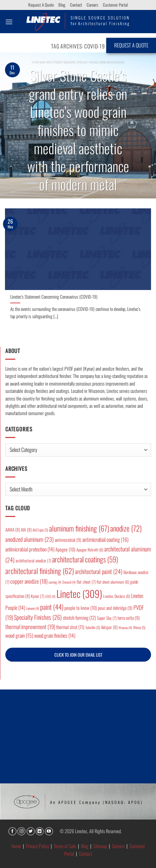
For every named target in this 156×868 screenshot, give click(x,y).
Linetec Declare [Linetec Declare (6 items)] (117, 596)
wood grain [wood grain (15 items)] (19, 635)
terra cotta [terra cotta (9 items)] (129, 618)
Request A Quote (41, 5)
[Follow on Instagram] (21, 831)
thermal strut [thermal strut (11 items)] (70, 627)
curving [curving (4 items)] (55, 582)
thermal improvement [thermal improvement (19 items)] (30, 627)
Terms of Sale (65, 846)
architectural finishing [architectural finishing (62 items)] (40, 571)
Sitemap (100, 846)
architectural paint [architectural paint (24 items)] (99, 571)
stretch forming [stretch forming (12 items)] (79, 617)
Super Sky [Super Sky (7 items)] (107, 618)
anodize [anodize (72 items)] (126, 528)
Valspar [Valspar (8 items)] (109, 627)
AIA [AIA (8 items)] (26, 530)
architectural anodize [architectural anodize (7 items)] (33, 561)
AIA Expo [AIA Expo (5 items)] (40, 530)
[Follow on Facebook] (12, 831)
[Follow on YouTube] (49, 831)
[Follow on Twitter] (31, 831)
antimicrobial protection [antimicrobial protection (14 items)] (30, 549)
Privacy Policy (37, 846)
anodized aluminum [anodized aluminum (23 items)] (30, 539)
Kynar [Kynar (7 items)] (38, 596)
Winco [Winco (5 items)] (139, 627)
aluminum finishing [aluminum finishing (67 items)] (79, 528)
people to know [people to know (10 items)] (81, 608)
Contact (76, 5)
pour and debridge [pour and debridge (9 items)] (115, 608)
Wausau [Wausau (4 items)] (125, 627)
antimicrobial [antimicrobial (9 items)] (68, 540)
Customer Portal (115, 5)
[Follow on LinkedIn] (40, 831)
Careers (92, 5)
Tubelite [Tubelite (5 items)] (93, 627)
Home (16, 846)
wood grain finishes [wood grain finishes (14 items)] (55, 635)
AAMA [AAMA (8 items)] (13, 530)
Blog (62, 5)
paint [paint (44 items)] (52, 607)
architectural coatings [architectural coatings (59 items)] (85, 559)
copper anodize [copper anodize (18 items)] (29, 581)
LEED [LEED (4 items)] (50, 596)
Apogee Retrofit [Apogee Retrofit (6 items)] (90, 550)
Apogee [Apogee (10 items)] (65, 549)
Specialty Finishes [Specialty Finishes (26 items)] (38, 617)
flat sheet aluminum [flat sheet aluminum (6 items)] (113, 582)
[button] (9, 22)
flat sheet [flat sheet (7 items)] (86, 582)
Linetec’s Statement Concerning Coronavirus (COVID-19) (54, 297)
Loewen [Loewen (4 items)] (33, 608)
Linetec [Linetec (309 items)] (79, 593)
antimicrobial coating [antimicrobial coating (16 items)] (105, 540)
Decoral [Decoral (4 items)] (69, 582)
